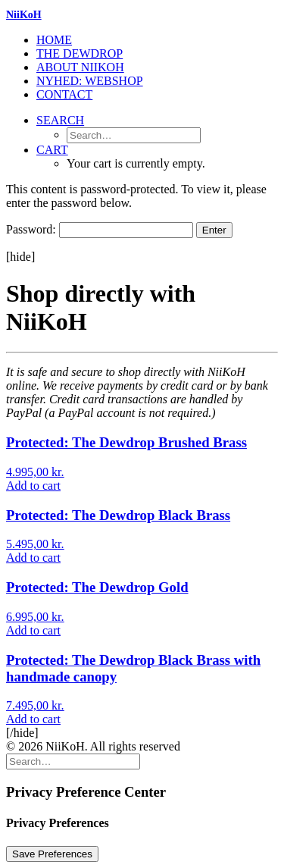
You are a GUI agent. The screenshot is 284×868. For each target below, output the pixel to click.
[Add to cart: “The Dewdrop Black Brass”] (33, 558)
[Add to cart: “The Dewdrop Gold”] (33, 630)
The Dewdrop (80, 53)
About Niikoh (80, 67)
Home (54, 40)
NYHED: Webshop (90, 81)
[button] (60, 120)
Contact (64, 94)
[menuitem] (157, 40)
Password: (100, 229)
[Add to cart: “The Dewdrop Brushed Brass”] (33, 486)
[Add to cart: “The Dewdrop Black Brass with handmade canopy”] (33, 719)
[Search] (73, 761)
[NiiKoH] (142, 15)
